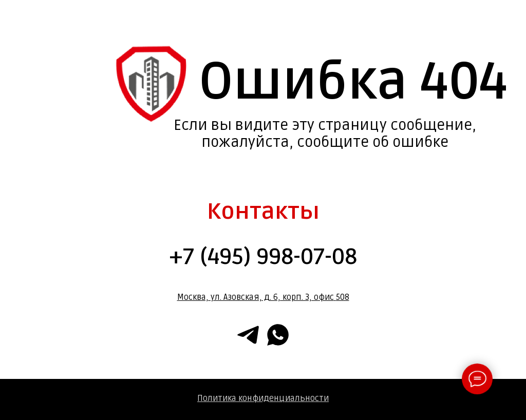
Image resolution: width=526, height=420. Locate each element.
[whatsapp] (278, 335)
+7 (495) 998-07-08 (263, 257)
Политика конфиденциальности (263, 398)
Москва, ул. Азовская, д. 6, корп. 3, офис (256, 297)
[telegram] (248, 335)
